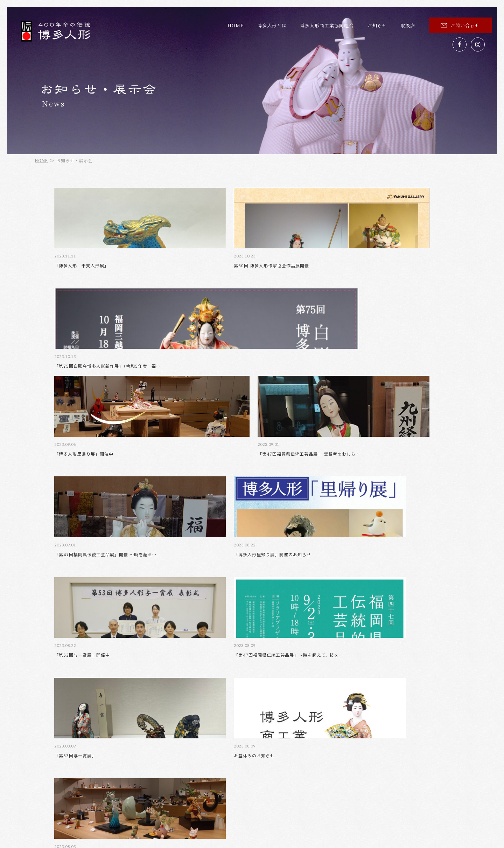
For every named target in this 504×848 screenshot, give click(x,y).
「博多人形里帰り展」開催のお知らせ (295, 375)
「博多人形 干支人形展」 (82, 266)
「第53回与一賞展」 (176, 484)
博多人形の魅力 (365, 730)
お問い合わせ (460, 25)
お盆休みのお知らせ (276, 484)
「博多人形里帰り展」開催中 (386, 266)
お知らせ (377, 25)
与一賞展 (424, 742)
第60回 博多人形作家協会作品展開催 (193, 266)
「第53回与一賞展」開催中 (384, 375)
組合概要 (426, 730)
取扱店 (408, 25)
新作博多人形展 (363, 742)
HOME (236, 25)
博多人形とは (272, 25)
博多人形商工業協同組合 (327, 25)
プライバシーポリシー (372, 754)
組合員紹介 (247, 742)
